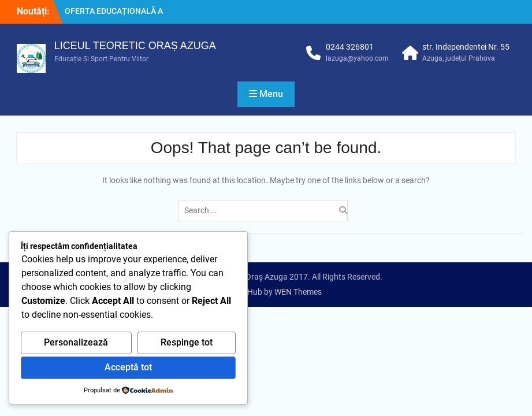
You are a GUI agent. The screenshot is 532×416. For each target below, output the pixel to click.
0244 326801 (350, 47)
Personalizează (76, 342)
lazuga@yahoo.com (357, 58)
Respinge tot (187, 342)
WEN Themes (298, 292)
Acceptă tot (128, 367)
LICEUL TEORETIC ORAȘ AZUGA (135, 46)
